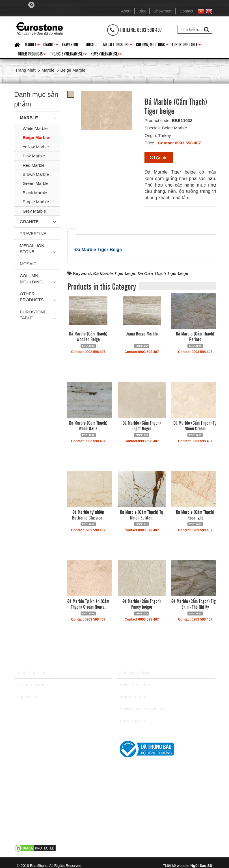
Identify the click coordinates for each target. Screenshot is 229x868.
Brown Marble (36, 174)
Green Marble (36, 183)
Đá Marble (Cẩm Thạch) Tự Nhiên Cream (195, 425)
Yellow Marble (36, 147)
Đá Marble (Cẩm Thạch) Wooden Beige (88, 336)
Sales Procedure (134, 685)
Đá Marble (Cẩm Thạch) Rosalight (195, 514)
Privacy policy (132, 721)
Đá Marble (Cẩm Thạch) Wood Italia (88, 425)
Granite (51, 45)
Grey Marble (34, 211)
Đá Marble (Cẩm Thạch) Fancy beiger (142, 604)
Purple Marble (36, 202)
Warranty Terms (133, 697)
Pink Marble (34, 156)
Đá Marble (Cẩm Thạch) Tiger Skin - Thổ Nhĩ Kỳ (195, 604)
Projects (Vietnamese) (68, 55)
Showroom (163, 11)
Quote (159, 158)
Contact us (26, 697)
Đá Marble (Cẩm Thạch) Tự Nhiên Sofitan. (142, 514)
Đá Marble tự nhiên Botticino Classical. (88, 514)
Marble (32, 45)
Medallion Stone (118, 45)
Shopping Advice (134, 673)
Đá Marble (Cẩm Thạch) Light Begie (142, 425)
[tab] (72, 232)
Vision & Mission (31, 685)
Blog (142, 11)
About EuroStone (32, 673)
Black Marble (35, 193)
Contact (186, 11)
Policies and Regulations (142, 709)
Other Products (32, 55)
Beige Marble (36, 137)
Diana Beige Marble (142, 333)
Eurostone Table (186, 45)
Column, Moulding (152, 45)
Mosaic (91, 44)
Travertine (70, 44)
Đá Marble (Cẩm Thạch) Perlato (195, 336)
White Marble (35, 128)
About (126, 11)
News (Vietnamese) (106, 55)
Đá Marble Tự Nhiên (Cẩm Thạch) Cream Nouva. (88, 604)
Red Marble (34, 165)
